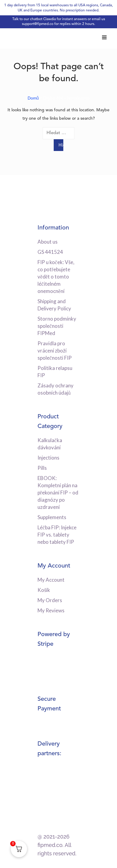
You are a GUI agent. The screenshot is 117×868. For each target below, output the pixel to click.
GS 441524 (50, 252)
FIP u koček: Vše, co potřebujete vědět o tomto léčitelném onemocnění (56, 277)
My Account (51, 580)
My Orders (50, 600)
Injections (48, 458)
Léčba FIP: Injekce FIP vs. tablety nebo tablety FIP (57, 535)
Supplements (52, 517)
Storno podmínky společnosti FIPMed (57, 326)
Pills (42, 468)
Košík (44, 590)
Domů (33, 98)
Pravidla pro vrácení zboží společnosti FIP (55, 351)
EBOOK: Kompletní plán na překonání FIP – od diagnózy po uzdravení (58, 492)
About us (48, 242)
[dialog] (106, 856)
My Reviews (51, 610)
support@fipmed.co (38, 24)
